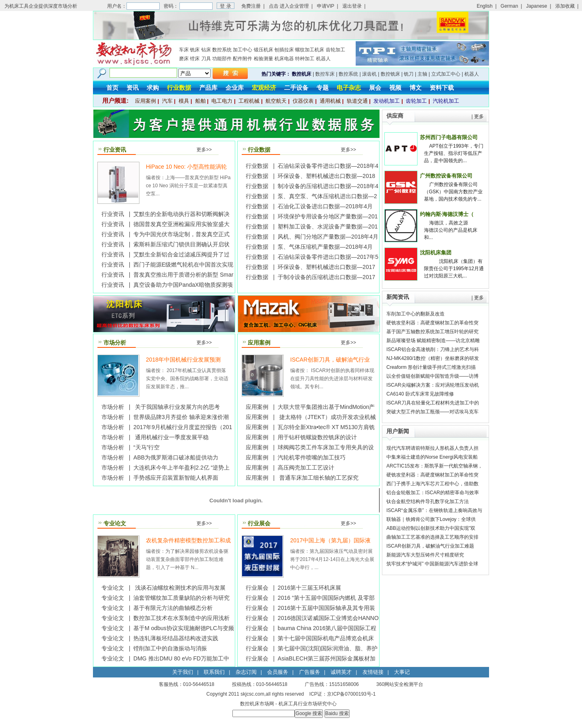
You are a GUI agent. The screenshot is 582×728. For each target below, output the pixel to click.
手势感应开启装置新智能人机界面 (176, 478)
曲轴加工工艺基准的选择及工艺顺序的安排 (432, 537)
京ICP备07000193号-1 (351, 694)
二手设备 (296, 88)
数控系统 (222, 50)
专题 (323, 88)
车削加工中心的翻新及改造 (415, 314)
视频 (395, 88)
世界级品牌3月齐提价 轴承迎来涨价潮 (181, 417)
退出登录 (352, 6)
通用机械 (330, 101)
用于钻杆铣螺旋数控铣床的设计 (317, 437)
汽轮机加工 (446, 101)
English (484, 6)
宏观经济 (264, 88)
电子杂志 (349, 88)
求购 (153, 88)
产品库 (208, 88)
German (509, 6)
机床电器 (284, 59)
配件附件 (242, 59)
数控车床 (325, 74)
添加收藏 (565, 6)
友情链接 (373, 672)
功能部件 (222, 59)
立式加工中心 (446, 74)
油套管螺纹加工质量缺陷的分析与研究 (181, 598)
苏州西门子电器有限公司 (449, 137)
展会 (375, 88)
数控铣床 (390, 74)
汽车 (167, 101)
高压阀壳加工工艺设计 (306, 468)
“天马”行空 (147, 447)
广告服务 (310, 672)
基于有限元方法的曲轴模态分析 (173, 608)
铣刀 (409, 74)
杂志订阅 (246, 672)
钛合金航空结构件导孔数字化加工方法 (428, 502)
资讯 (133, 88)
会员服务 (278, 672)
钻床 (206, 50)
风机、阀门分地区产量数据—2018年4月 (328, 237)
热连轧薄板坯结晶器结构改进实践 (176, 638)
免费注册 (251, 6)
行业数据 (179, 88)
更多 (479, 116)
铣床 (195, 50)
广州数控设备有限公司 (446, 176)
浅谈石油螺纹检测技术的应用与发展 (179, 588)
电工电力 (222, 101)
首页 (112, 88)
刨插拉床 (284, 50)
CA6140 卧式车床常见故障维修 (420, 394)
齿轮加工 (335, 50)
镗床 (195, 59)
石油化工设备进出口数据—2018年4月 (325, 206)
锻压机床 (264, 50)
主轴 (422, 74)
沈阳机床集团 (436, 253)
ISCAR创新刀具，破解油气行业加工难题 (430, 546)
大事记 (402, 672)
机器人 (323, 59)
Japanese (537, 6)
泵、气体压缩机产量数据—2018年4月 (325, 247)
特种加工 (305, 59)
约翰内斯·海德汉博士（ (447, 214)
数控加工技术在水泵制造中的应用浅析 (181, 618)
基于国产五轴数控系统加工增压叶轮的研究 (432, 332)
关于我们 (183, 672)
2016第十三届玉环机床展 (309, 588)
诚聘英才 (341, 672)
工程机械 (249, 101)
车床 (184, 50)
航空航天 (276, 101)
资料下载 (442, 88)
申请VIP (326, 6)
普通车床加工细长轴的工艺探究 (318, 478)
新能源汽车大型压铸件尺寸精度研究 (425, 555)
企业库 (235, 88)
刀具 (206, 59)
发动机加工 (387, 101)
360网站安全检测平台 (400, 684)
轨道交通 (357, 101)
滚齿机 (369, 74)
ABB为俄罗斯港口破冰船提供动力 (176, 457)
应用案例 (145, 101)
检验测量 (264, 59)
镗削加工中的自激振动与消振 (170, 648)
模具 (184, 101)
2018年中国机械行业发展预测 (183, 360)
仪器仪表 (303, 101)
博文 (415, 88)
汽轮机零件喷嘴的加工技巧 (312, 457)
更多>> (204, 150)
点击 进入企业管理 (289, 6)
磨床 (184, 59)
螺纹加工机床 (310, 50)
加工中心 (242, 50)
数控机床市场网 (257, 704)
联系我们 (214, 672)
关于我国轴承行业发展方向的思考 (177, 407)
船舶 (200, 101)
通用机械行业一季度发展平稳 (171, 437)
